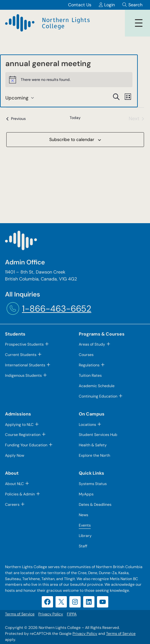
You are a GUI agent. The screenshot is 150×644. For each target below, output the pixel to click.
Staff (83, 546)
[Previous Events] (16, 119)
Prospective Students (24, 344)
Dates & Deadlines (95, 505)
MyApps (86, 494)
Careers (12, 505)
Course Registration (23, 435)
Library (85, 536)
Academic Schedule (97, 386)
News (83, 515)
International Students (25, 365)
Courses (86, 355)
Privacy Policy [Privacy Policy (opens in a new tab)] (85, 634)
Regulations (89, 365)
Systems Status (93, 484)
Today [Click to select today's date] (75, 118)
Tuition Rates (90, 376)
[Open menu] (139, 23)
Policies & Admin (20, 494)
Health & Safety (93, 445)
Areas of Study (92, 344)
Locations (87, 425)
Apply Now (15, 455)
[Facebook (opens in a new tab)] (47, 602)
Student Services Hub (98, 435)
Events (85, 525)
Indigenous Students (23, 376)
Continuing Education (98, 396)
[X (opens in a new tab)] (61, 602)
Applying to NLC (19, 425)
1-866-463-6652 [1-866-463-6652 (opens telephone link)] (57, 309)
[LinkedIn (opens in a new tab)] (89, 602)
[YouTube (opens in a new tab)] (103, 602)
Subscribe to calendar (72, 139)
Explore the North (94, 455)
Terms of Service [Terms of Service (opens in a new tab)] (121, 634)
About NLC (14, 484)
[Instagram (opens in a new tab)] (75, 602)
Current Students (21, 355)
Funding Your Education (26, 445)
